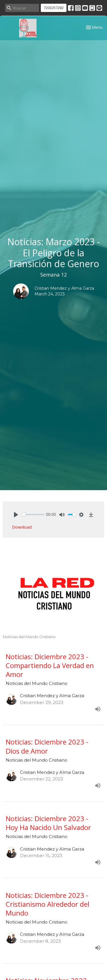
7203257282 (54, 8)
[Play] (16, 515)
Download (22, 527)
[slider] (33, 515)
